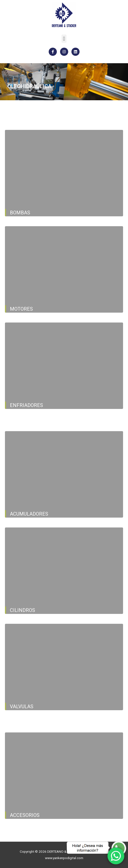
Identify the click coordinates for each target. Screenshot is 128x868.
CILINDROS (22, 610)
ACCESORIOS (25, 815)
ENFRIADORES (26, 405)
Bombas (20, 213)
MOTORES (21, 309)
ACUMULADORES (29, 514)
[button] (64, 39)
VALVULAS (22, 707)
